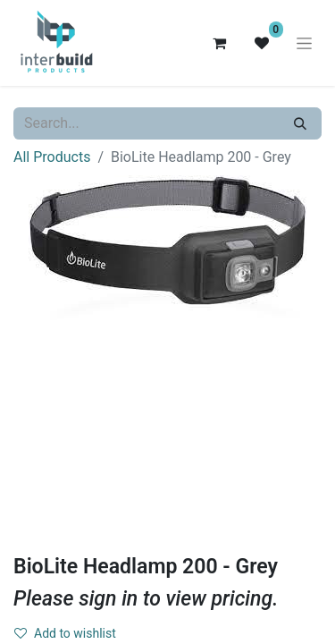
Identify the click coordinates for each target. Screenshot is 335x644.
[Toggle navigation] (304, 43)
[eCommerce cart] (219, 43)
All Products (52, 157)
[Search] (300, 123)
